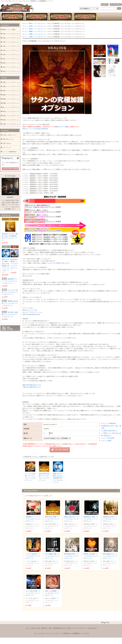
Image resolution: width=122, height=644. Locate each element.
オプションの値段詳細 (108, 423)
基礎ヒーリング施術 (9, 30)
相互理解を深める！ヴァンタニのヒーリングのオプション (71, 556)
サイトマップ (7, 148)
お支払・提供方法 (37, 17)
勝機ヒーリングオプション (37, 31)
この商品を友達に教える (109, 431)
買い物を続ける (106, 436)
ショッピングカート (85, 17)
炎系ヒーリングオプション (11, 34)
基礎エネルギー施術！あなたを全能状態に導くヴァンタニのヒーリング (58, 478)
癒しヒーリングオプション (11, 107)
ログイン (105, 5)
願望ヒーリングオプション (37, 29)
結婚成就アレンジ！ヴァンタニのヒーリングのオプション (33, 519)
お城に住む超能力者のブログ (32, 387)
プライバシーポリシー (79, 628)
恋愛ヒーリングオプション (11, 82)
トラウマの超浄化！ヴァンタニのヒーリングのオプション (33, 556)
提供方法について (8, 139)
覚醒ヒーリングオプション (11, 95)
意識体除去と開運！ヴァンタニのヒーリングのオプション (91, 519)
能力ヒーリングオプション (11, 67)
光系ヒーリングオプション (11, 46)
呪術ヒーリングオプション (11, 116)
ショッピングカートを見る (10, 169)
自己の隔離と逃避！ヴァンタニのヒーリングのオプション (52, 556)
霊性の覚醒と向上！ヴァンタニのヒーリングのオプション (110, 556)
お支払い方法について (10, 135)
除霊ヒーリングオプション (11, 120)
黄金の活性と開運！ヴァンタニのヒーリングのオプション (52, 519)
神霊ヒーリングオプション (37, 23)
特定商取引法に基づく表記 (62, 628)
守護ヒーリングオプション (37, 37)
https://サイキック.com (30, 310)
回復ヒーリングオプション (11, 55)
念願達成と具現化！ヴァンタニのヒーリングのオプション (110, 519)
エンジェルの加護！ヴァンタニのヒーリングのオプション (10, 292)
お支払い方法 (36, 628)
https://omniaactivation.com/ (31, 314)
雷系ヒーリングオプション (11, 50)
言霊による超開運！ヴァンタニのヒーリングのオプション (52, 593)
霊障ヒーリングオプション (11, 63)
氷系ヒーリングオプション (11, 42)
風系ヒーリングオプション (11, 38)
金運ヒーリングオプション (37, 26)
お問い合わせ (61, 17)
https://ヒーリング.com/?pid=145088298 (35, 129)
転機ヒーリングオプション (37, 34)
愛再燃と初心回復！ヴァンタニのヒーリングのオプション (91, 556)
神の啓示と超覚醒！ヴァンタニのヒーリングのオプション (10, 314)
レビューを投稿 (106, 441)
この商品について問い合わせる (111, 433)
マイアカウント (116, 5)
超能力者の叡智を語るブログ (32, 385)
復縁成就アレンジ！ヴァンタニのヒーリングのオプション (10, 281)
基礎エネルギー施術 (62, 127)
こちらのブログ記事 (53, 263)
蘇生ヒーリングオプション (11, 59)
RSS (9, 327)
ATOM (10, 329)
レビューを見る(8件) (108, 438)
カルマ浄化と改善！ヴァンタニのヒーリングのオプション (33, 593)
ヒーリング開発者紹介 (10, 152)
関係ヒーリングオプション (11, 111)
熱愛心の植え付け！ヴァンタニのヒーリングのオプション (71, 519)
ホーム (12, 17)
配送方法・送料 (47, 628)
